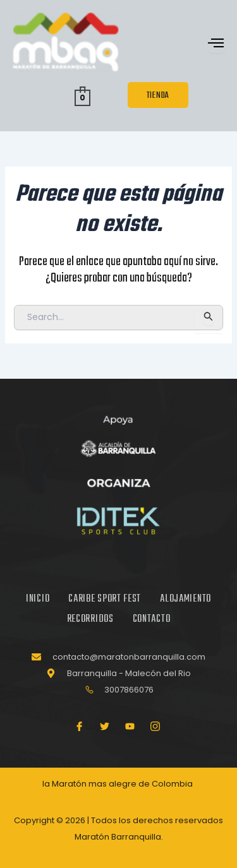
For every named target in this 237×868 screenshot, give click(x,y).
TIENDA (158, 96)
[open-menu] (216, 44)
